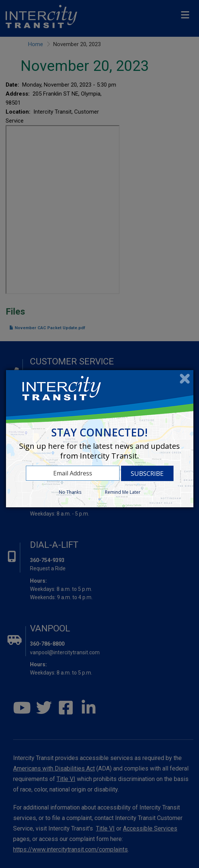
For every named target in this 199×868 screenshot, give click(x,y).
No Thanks (70, 492)
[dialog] (100, 439)
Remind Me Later (123, 492)
